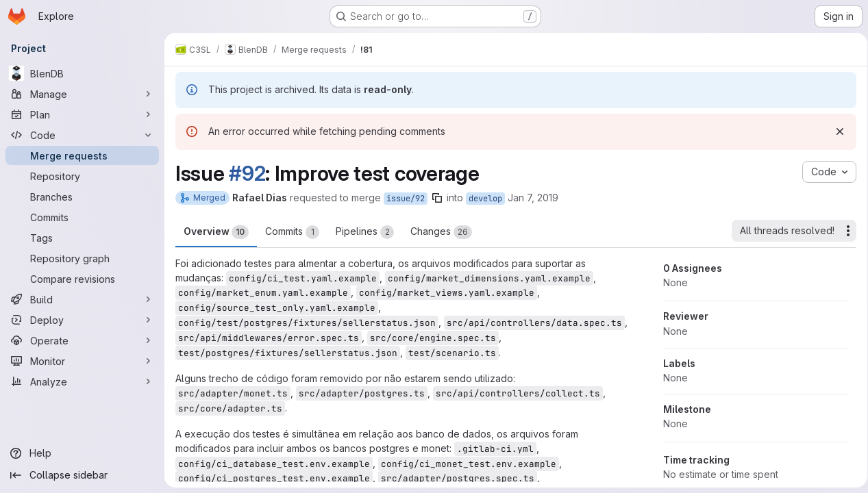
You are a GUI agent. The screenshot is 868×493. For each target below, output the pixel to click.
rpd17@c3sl (327, 445)
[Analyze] (82, 381)
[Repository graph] (82, 258)
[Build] (82, 299)
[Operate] (82, 340)
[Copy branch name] (437, 198)
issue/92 (406, 199)
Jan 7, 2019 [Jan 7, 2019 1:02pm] (533, 198)
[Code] (82, 135)
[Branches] (82, 197)
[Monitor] (82, 361)
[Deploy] (82, 320)
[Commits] (82, 217)
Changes (441, 232)
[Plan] (82, 114)
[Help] (82, 453)
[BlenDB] (82, 73)
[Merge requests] (82, 155)
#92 (247, 173)
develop (485, 199)
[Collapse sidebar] (82, 475)
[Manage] (82, 94)
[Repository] (82, 176)
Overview (216, 232)
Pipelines (365, 232)
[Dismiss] (835, 131)
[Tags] (82, 238)
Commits (292, 232)
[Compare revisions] (82, 279)
